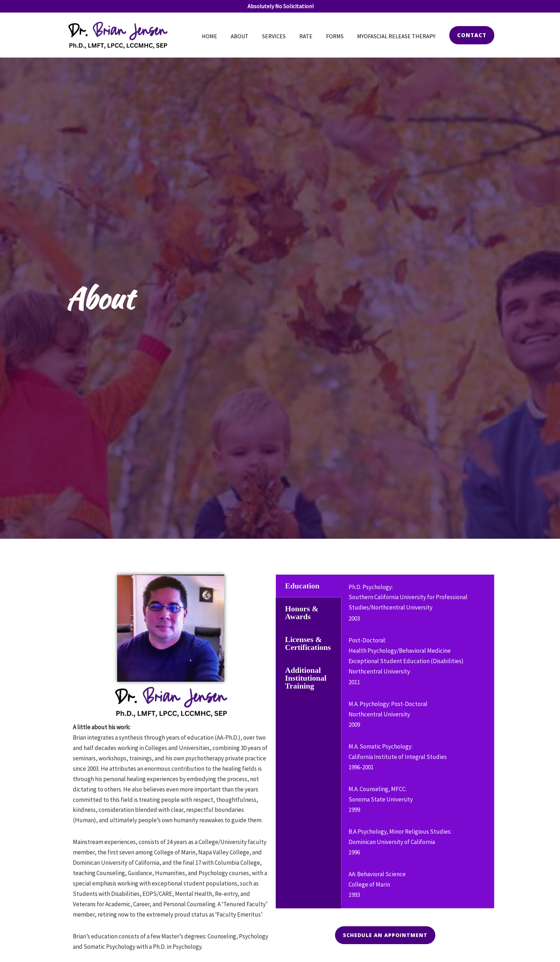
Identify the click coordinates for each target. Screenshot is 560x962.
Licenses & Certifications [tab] (308, 643)
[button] (472, 35)
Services (281, 36)
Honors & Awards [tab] (302, 613)
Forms (338, 36)
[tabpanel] (418, 741)
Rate (311, 36)
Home (221, 36)
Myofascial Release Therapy (397, 36)
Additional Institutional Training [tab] (306, 678)
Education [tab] (302, 586)
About (249, 36)
